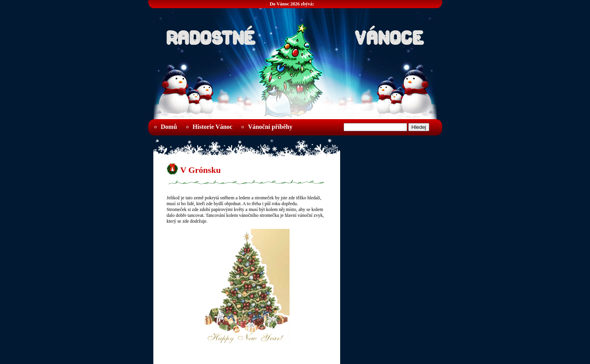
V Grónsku (200, 170)
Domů (169, 127)
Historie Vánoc (212, 127)
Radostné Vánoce (295, 35)
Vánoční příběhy (270, 127)
